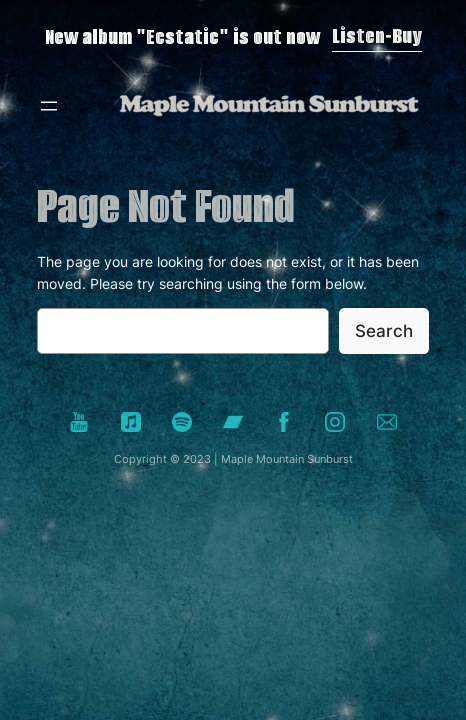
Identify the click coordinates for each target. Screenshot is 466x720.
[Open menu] (49, 106)
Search (384, 331)
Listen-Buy (377, 36)
